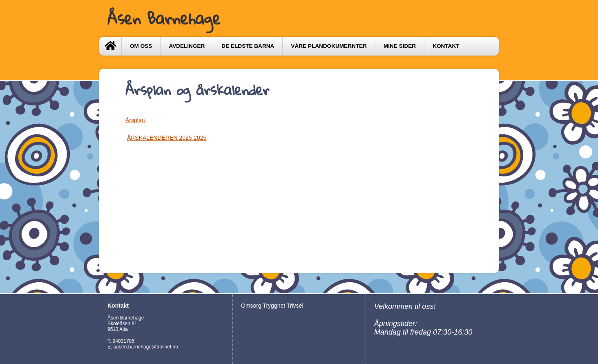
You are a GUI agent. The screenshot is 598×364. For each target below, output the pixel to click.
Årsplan (136, 120)
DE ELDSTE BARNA (248, 46)
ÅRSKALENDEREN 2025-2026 (167, 138)
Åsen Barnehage (164, 18)
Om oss (141, 46)
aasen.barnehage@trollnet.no (146, 347)
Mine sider (400, 46)
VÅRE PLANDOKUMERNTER (329, 46)
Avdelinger (187, 46)
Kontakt (446, 46)
